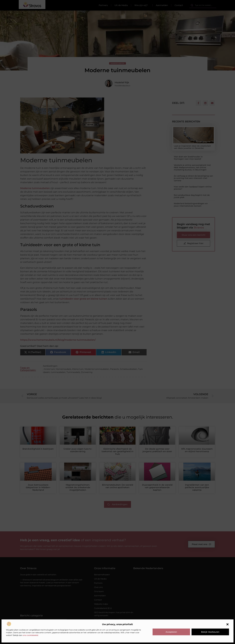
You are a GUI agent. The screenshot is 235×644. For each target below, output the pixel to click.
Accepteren (171, 632)
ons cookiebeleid (30, 635)
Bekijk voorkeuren (210, 632)
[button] (228, 624)
